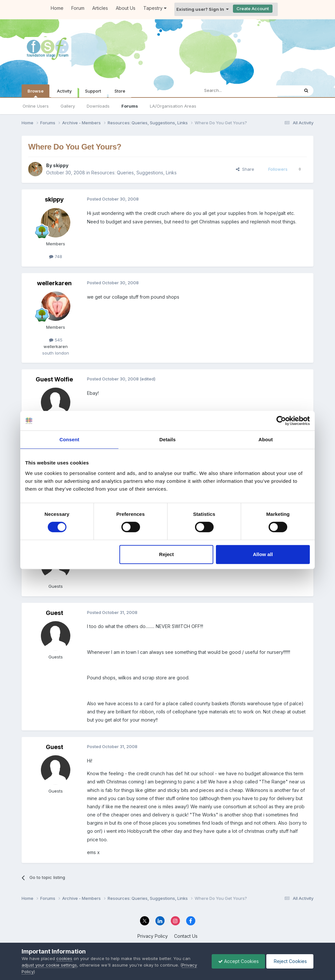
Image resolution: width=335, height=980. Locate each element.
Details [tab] (167, 439)
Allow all (263, 554)
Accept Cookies (237, 961)
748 (56, 256)
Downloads (98, 106)
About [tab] (266, 439)
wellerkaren (54, 283)
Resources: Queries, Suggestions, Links (134, 173)
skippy (61, 165)
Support (93, 91)
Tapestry (155, 8)
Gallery (68, 106)
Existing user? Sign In (203, 9)
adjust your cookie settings (49, 965)
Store (120, 91)
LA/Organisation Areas (173, 106)
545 (56, 340)
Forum (78, 8)
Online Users (36, 106)
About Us (126, 8)
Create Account (253, 9)
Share (245, 169)
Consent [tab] (70, 439)
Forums (130, 106)
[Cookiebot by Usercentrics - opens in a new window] (281, 421)
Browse (35, 93)
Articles (100, 8)
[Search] (232, 91)
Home (57, 8)
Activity (64, 91)
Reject (166, 554)
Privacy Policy (153, 936)
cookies (64, 958)
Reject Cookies (289, 961)
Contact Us (186, 936)
